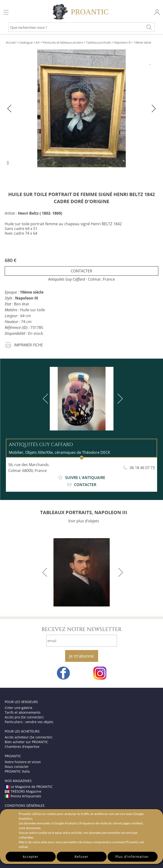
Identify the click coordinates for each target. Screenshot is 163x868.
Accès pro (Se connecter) (24, 717)
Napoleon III (122, 42)
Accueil (11, 42)
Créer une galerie (19, 708)
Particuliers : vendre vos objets (29, 722)
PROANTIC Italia (17, 771)
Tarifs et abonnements (23, 712)
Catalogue (26, 42)
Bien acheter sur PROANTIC (26, 742)
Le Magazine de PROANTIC (29, 787)
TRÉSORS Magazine (23, 791)
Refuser (81, 857)
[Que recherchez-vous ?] (149, 27)
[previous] (46, 399)
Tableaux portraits (99, 42)
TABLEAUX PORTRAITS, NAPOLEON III (84, 512)
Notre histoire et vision (23, 762)
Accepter (31, 857)
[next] (119, 399)
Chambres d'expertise (22, 747)
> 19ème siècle (141, 42)
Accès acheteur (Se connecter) (28, 737)
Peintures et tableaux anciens (63, 42)
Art (38, 42)
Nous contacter (17, 767)
